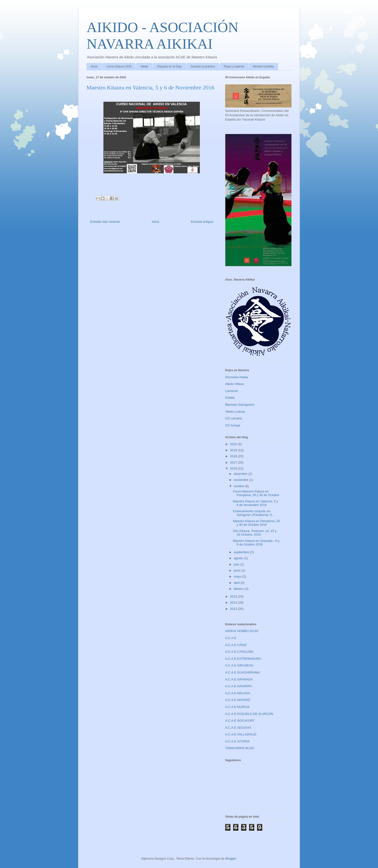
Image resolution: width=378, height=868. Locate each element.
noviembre (242, 480)
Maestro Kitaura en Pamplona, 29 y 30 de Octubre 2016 (256, 523)
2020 (234, 444)
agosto (239, 558)
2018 (234, 456)
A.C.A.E (231, 638)
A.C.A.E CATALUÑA (239, 652)
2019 (234, 450)
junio (238, 570)
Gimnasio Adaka (237, 377)
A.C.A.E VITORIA (237, 741)
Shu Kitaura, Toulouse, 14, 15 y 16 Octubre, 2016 (255, 533)
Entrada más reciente (105, 222)
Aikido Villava (234, 384)
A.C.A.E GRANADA (239, 679)
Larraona (231, 391)
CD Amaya (233, 425)
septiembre (242, 552)
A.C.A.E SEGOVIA (238, 728)
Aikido (144, 67)
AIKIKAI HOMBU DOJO (242, 631)
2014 (234, 602)
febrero (239, 589)
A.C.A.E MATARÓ (238, 700)
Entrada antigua (202, 222)
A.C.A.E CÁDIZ (236, 645)
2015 (234, 596)
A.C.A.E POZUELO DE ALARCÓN (249, 714)
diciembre (241, 474)
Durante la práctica (203, 67)
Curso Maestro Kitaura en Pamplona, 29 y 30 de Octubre (256, 493)
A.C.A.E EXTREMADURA (243, 659)
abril (237, 583)
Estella (230, 398)
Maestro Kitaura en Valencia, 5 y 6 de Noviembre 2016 (255, 503)
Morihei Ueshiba (263, 67)
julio (237, 564)
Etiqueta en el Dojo (169, 67)
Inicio (94, 67)
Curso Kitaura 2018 (119, 67)
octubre (240, 486)
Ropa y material (234, 67)
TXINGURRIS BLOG (240, 748)
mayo (238, 576)
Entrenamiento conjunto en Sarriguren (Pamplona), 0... (254, 513)
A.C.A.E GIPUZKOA (239, 665)
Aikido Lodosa (235, 412)
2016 (234, 468)
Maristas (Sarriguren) (240, 405)
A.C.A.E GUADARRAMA (242, 672)
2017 (234, 462)
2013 (234, 609)
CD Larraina (234, 418)
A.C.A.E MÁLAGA (238, 693)
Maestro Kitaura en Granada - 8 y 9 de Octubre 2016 (256, 543)
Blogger (231, 858)
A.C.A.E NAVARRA (239, 686)
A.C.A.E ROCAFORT (240, 721)
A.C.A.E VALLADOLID (241, 734)
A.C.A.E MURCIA (237, 707)
